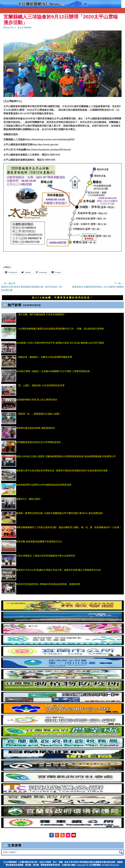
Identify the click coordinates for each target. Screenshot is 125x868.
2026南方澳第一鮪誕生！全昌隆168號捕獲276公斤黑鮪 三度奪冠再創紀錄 (53, 371)
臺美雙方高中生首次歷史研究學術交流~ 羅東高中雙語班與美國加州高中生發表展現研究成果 (62, 471)
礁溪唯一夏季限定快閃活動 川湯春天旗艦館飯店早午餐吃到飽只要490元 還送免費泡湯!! (60, 513)
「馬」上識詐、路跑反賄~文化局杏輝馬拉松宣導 (40, 385)
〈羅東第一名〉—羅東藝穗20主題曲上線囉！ (39, 414)
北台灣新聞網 (26, 28)
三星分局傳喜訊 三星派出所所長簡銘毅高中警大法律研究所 (49, 556)
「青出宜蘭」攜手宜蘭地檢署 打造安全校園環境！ (41, 314)
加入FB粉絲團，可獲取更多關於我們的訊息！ (63, 298)
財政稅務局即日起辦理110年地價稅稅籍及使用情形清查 (44, 485)
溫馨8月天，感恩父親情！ (29, 499)
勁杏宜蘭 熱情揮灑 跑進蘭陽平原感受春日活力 (39, 541)
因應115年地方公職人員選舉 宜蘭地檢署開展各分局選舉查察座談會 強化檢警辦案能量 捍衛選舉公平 (66, 456)
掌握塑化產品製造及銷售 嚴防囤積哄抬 (35, 428)
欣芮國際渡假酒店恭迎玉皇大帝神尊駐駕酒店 (39, 442)
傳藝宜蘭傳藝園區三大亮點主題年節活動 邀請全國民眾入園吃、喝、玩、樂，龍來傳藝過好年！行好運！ (69, 527)
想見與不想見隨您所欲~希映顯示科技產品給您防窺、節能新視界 (48, 584)
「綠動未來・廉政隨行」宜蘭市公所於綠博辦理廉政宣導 (44, 357)
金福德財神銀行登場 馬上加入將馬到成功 (37, 400)
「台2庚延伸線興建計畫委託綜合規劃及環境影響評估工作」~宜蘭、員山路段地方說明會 (60, 329)
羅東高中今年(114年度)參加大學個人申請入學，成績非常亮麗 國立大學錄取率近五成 (58, 570)
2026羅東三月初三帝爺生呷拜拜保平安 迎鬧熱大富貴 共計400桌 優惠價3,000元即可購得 (60, 343)
